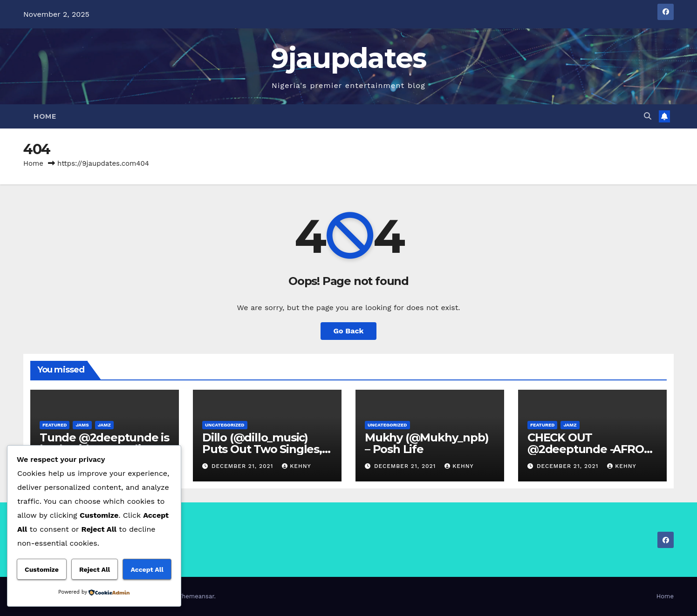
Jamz (104, 425)
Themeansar (196, 596)
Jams (82, 425)
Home (45, 116)
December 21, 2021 (243, 466)
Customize (42, 569)
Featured (55, 425)
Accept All (147, 569)
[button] (648, 116)
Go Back (349, 331)
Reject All (95, 569)
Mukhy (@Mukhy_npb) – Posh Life (427, 443)
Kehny (296, 466)
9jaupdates (349, 58)
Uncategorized (225, 425)
